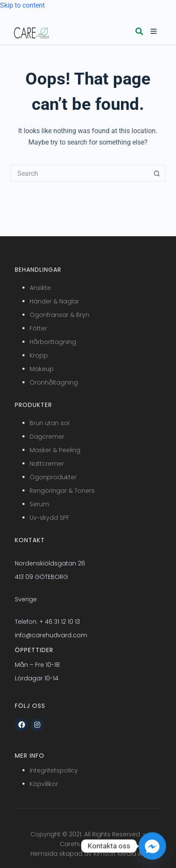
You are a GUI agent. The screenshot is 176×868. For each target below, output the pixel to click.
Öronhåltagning (54, 382)
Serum (39, 504)
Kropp (39, 355)
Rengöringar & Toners (62, 491)
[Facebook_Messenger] (152, 846)
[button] (139, 31)
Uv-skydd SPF (49, 518)
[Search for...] (80, 173)
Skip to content (22, 5)
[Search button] (157, 173)
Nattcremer (47, 464)
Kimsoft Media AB (120, 854)
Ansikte (40, 288)
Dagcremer (47, 437)
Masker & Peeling (55, 450)
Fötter (38, 328)
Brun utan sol (49, 423)
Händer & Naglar (54, 301)
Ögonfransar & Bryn (59, 315)
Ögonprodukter (53, 477)
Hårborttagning (53, 342)
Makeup (42, 369)
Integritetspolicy (54, 770)
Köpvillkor (44, 784)
